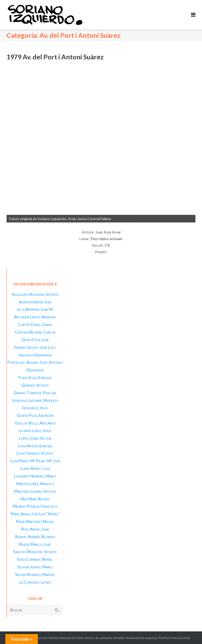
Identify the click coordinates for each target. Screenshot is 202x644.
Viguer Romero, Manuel (35, 574)
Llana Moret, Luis (35, 468)
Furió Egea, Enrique (35, 377)
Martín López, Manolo (35, 484)
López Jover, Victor (35, 438)
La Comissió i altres (35, 582)
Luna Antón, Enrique (35, 446)
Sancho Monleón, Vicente (35, 552)
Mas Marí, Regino (35, 499)
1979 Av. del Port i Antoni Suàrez (55, 57)
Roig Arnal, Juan (35, 529)
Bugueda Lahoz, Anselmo (35, 317)
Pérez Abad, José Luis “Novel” (35, 514)
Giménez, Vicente (35, 385)
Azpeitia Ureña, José (35, 302)
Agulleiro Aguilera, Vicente (35, 294)
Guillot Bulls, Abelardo (35, 423)
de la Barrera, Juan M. (35, 309)
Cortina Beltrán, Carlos (35, 332)
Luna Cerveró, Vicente (35, 453)
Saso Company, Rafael (35, 559)
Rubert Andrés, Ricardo (35, 537)
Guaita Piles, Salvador (35, 415)
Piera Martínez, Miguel (35, 521)
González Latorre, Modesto (35, 400)
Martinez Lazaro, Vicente (35, 491)
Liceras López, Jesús (35, 430)
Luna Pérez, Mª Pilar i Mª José (35, 461)
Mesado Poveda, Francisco (35, 506)
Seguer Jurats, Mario (35, 567)
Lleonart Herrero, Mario (35, 476)
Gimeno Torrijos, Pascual (35, 393)
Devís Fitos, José (35, 340)
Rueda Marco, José (35, 544)
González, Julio (35, 408)
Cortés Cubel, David (35, 324)
